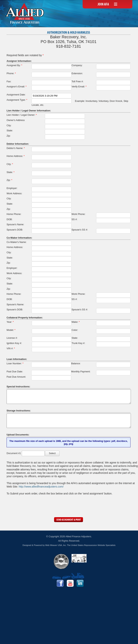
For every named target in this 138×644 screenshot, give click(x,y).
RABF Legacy (79, 558)
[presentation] (35, 505)
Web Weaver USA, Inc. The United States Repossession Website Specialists (80, 545)
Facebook (60, 583)
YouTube (70, 583)
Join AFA (103, 5)
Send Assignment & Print (69, 520)
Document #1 (14, 453)
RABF (61, 562)
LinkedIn (80, 583)
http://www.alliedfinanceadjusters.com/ (41, 487)
